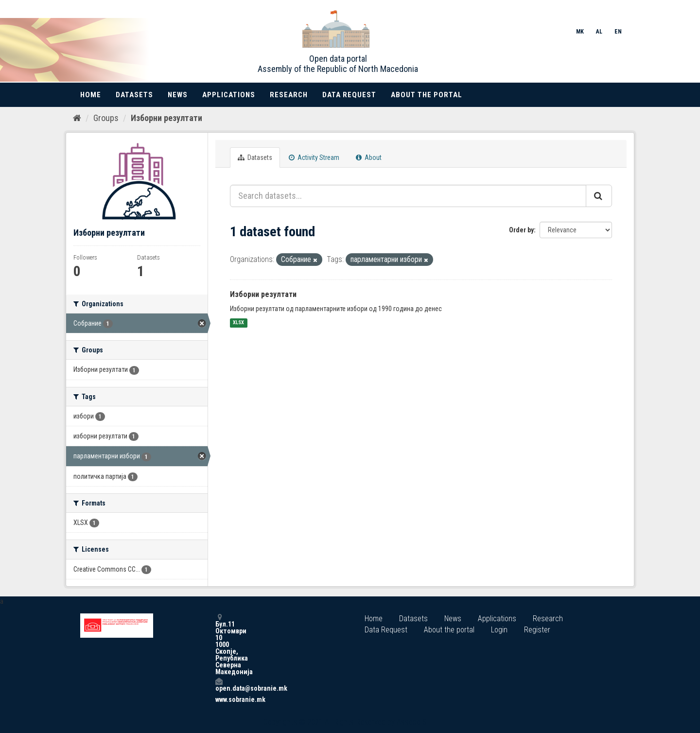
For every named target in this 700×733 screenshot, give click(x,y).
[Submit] (599, 196)
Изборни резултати (166, 118)
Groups (106, 118)
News (178, 95)
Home (91, 95)
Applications (229, 95)
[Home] (77, 118)
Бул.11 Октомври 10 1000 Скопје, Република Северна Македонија (219, 644)
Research (289, 95)
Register (537, 630)
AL (599, 32)
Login (499, 630)
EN (618, 32)
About (369, 157)
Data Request (349, 95)
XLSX (238, 323)
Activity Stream (314, 157)
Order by (521, 230)
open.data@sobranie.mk (219, 685)
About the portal (427, 95)
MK (580, 32)
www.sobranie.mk (219, 699)
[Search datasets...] (408, 196)
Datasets (134, 95)
